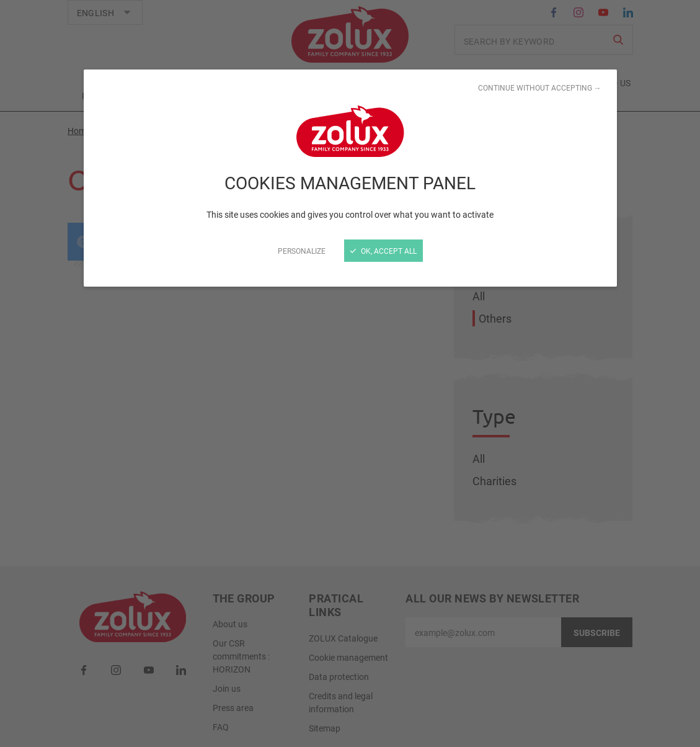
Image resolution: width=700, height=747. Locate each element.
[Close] (350, 373)
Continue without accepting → (540, 87)
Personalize (302, 251)
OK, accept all (383, 251)
